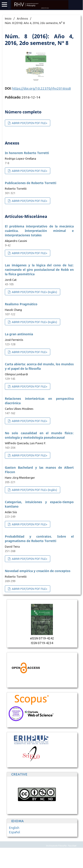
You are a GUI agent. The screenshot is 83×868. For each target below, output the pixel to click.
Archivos (22, 18)
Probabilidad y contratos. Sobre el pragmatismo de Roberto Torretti (39, 539)
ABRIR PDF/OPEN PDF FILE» (29, 123)
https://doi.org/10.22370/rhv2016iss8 (41, 88)
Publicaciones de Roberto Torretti (31, 183)
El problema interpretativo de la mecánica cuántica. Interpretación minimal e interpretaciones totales (39, 231)
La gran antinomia (19, 334)
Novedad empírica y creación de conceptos (38, 571)
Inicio (8, 18)
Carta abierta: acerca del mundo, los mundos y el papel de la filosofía (39, 366)
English (14, 828)
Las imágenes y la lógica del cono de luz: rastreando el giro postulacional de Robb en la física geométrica (39, 270)
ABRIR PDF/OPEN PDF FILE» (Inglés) (34, 292)
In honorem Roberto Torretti (27, 153)
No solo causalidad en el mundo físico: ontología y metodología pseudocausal (39, 435)
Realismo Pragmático (21, 304)
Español (15, 832)
